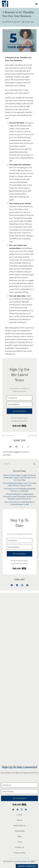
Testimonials (20, 831)
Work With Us (19, 826)
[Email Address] (19, 404)
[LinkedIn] (17, 585)
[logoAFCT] (5, 4)
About (19, 820)
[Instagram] (22, 585)
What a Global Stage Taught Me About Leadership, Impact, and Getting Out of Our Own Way (19, 478)
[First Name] (19, 398)
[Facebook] (12, 585)
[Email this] (11, 447)
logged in (17, 452)
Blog (20, 836)
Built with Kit (19, 426)
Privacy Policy (20, 853)
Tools (20, 842)
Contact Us (20, 847)
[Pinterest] (27, 585)
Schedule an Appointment (27, 866)
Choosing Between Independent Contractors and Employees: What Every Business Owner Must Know (20, 496)
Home (19, 815)
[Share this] (17, 447)
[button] (36, 4)
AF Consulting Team (18, 861)
